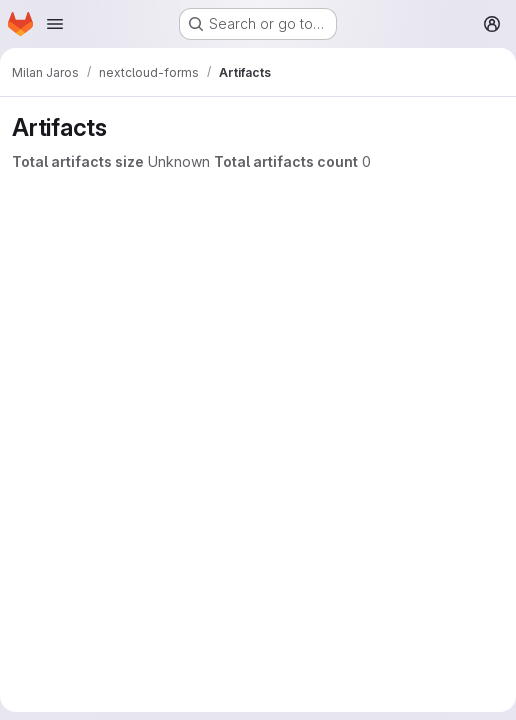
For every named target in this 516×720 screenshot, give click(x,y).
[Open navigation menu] (55, 24)
